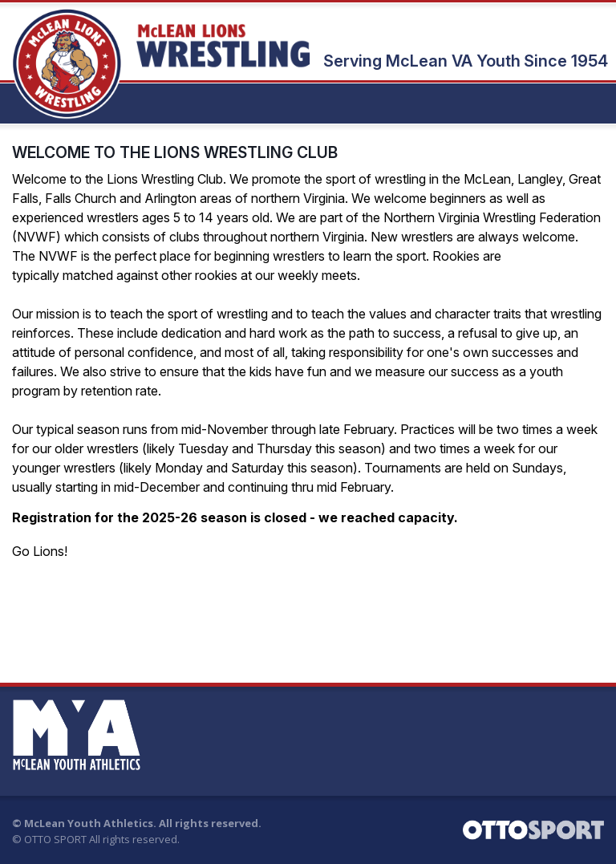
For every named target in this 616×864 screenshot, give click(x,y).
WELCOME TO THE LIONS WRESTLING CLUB (175, 152)
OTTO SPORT (55, 839)
